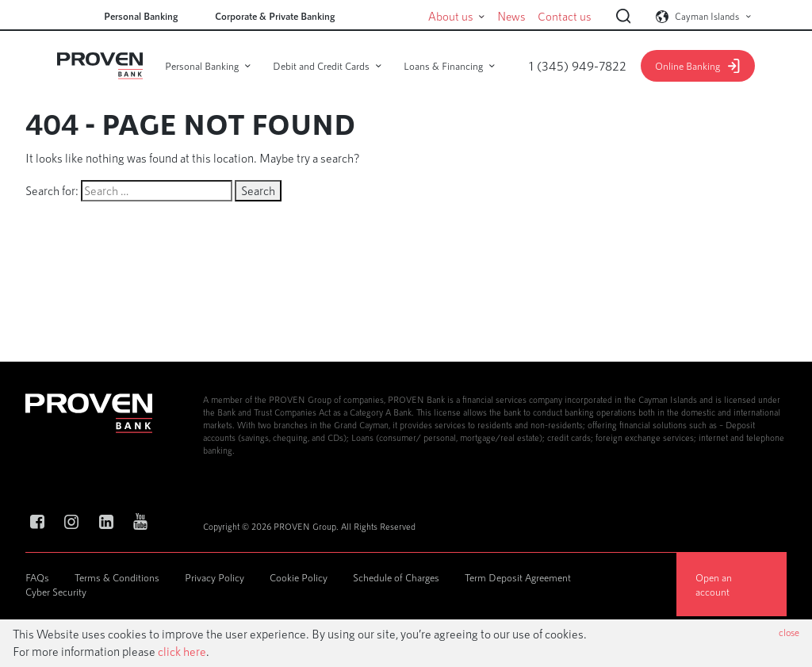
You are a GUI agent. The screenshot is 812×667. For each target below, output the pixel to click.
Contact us (569, 17)
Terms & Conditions (117, 577)
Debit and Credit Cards (321, 66)
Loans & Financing (443, 66)
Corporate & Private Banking (275, 16)
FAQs (37, 577)
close (789, 632)
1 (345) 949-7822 (578, 65)
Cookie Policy (299, 577)
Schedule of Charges (396, 577)
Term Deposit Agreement (518, 577)
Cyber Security (56, 592)
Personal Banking (141, 16)
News (524, 17)
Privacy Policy (214, 577)
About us (470, 17)
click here (182, 651)
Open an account (714, 585)
